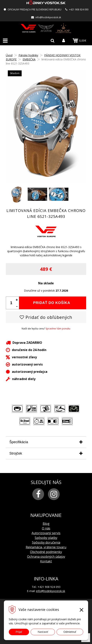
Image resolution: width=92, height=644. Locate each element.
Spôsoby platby (46, 538)
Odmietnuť (70, 632)
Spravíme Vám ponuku (58, 329)
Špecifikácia (19, 442)
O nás (46, 528)
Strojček (16, 453)
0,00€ (79, 41)
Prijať (19, 632)
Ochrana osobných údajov (46, 557)
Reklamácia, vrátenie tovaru (46, 547)
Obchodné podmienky (46, 552)
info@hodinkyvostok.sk (48, 17)
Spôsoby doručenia (46, 542)
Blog (46, 524)
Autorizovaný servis (46, 533)
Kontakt (46, 561)
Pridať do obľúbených (46, 317)
